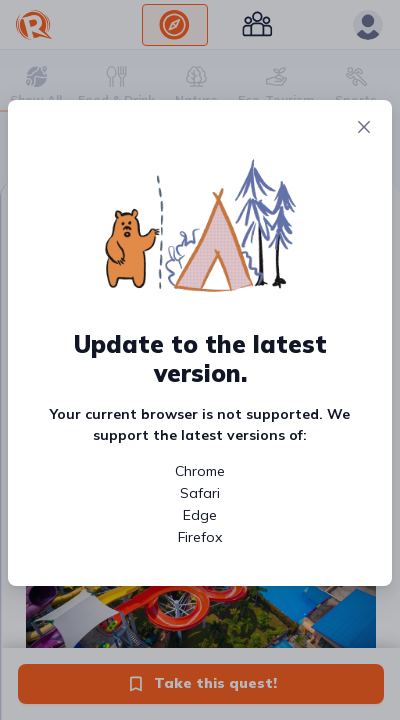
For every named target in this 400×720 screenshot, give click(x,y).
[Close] (364, 128)
